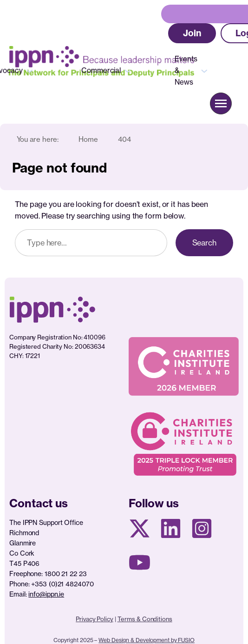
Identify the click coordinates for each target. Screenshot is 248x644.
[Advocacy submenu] (30, 70)
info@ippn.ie (46, 594)
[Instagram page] (202, 528)
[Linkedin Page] (171, 528)
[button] (192, 33)
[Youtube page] (140, 562)
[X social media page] (140, 528)
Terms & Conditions (145, 619)
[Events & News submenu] (204, 70)
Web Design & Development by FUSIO (147, 640)
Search (204, 243)
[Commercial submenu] (128, 70)
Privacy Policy (95, 619)
